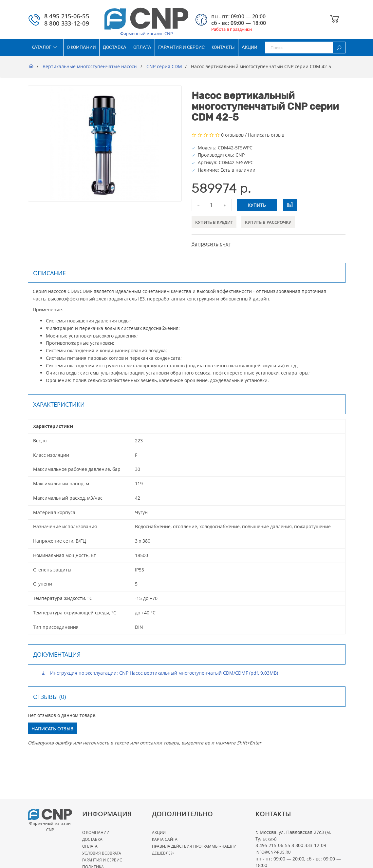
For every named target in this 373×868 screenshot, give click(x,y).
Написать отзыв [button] (52, 729)
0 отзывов (232, 135)
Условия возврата (102, 853)
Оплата (90, 846)
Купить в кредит (214, 222)
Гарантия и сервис (102, 860)
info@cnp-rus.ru (273, 852)
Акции (159, 832)
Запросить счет (211, 244)
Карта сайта (165, 839)
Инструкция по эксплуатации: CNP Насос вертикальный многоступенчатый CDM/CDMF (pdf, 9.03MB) (159, 673)
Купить (257, 205)
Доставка (92, 839)
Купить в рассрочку (268, 222)
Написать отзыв (266, 135)
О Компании (96, 832)
